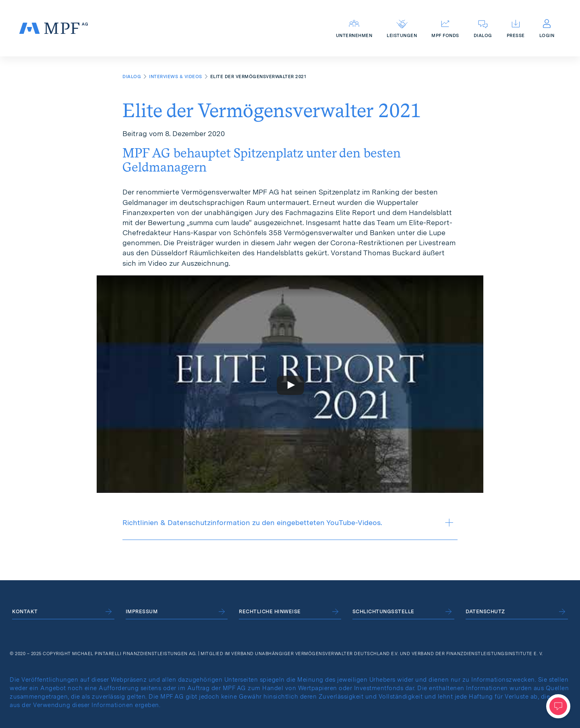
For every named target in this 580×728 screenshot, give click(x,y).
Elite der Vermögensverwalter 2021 (271, 110)
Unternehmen (354, 35)
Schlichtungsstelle (383, 611)
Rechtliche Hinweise (270, 611)
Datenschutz (485, 611)
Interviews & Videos (176, 77)
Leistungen (402, 35)
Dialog (483, 35)
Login (547, 35)
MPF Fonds (445, 35)
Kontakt (25, 611)
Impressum (142, 611)
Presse (516, 35)
